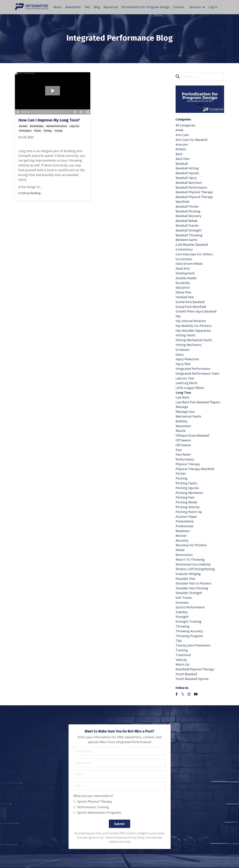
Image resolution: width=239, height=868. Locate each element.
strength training (188, 621)
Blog (97, 7)
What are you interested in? (93, 796)
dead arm (183, 268)
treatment (183, 655)
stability (182, 612)
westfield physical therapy (195, 669)
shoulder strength (189, 593)
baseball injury (37, 126)
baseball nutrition (189, 183)
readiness (183, 531)
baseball (23, 126)
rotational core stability (193, 564)
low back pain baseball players (198, 402)
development (185, 273)
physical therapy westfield (195, 469)
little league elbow (190, 388)
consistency (184, 249)
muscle (181, 431)
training (58, 131)
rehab (180, 550)
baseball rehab (187, 221)
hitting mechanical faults (194, 340)
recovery (182, 540)
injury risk (183, 364)
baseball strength (188, 230)
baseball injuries (187, 173)
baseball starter (187, 225)
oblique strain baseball (192, 435)
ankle (179, 130)
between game (186, 240)
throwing (182, 626)
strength (182, 617)
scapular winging (188, 574)
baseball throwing (189, 235)
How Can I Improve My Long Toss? (49, 120)
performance (25, 131)
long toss (75, 126)
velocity (181, 660)
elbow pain (183, 292)
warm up (182, 664)
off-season (183, 445)
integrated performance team (197, 373)
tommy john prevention (193, 645)
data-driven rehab (189, 264)
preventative (185, 521)
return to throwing (190, 560)
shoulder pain (185, 579)
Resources (111, 7)
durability (183, 283)
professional (184, 526)
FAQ (87, 7)
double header (186, 278)
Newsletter (73, 7)
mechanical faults (188, 416)
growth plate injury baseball (196, 311)
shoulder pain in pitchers (194, 583)
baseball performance (57, 126)
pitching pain (185, 497)
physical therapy (188, 464)
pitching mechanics (189, 493)
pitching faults (186, 483)
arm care (182, 135)
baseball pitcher (187, 206)
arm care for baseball (192, 140)
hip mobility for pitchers (194, 326)
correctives (184, 259)
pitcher (38, 131)
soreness (182, 602)
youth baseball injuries (192, 679)
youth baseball (186, 674)
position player (186, 517)
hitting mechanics (189, 345)
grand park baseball (190, 302)
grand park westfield (191, 307)
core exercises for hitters (194, 254)
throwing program (189, 636)
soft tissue (184, 598)
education (183, 287)
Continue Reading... (30, 193)
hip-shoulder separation (193, 331)
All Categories (185, 125)
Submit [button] (120, 824)
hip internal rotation (191, 321)
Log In (213, 7)
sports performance (190, 607)
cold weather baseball (192, 245)
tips (179, 641)
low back (182, 397)
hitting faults (185, 335)
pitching (48, 131)
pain (179, 450)
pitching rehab (186, 502)
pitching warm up (189, 512)
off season (183, 440)
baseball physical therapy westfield (194, 199)
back (179, 154)
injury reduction (187, 359)
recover (181, 536)
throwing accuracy (189, 631)
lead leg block (186, 383)
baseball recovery (188, 216)
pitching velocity (188, 507)
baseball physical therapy (194, 192)
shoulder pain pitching (192, 588)
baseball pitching (188, 211)
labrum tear (185, 378)
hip (178, 316)
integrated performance (193, 369)
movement (183, 426)
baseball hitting (187, 168)
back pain (182, 159)
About (58, 7)
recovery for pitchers (191, 545)
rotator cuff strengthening (195, 569)
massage (182, 407)
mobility (181, 421)
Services (197, 7)
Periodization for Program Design (145, 7)
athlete (181, 149)
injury (180, 354)
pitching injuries (187, 488)
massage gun (185, 412)
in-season (182, 350)
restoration (184, 555)
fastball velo (185, 297)
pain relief (183, 454)
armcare (182, 144)
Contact (179, 7)
